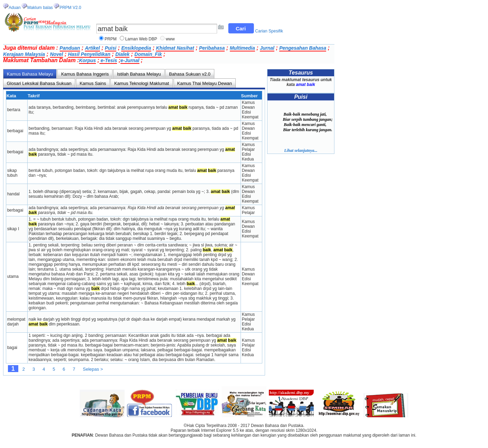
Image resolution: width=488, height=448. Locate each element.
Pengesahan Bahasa (303, 48)
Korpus (87, 60)
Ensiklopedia (136, 48)
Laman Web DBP (141, 39)
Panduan (70, 48)
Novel (57, 54)
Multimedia (242, 48)
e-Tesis (108, 60)
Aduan (15, 8)
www (170, 39)
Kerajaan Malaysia (24, 54)
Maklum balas (40, 8)
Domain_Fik (148, 54)
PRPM (111, 39)
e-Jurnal (130, 60)
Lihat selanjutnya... (301, 150)
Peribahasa (212, 48)
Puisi (111, 48)
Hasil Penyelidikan (89, 54)
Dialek (122, 54)
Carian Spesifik (269, 31)
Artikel (92, 48)
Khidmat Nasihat (175, 48)
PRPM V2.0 (70, 8)
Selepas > (93, 369)
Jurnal (267, 48)
